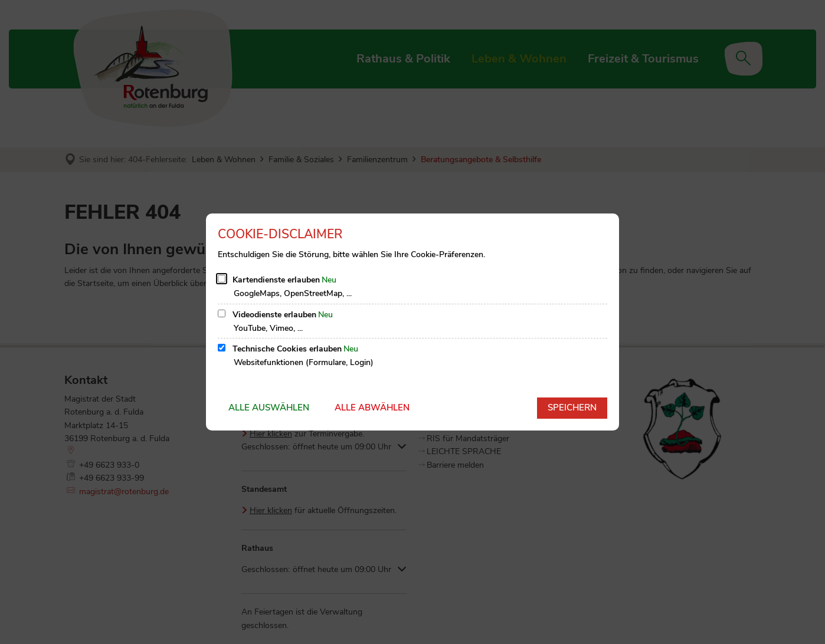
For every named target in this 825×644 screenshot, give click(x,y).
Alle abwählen (372, 408)
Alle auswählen (269, 408)
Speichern (572, 408)
